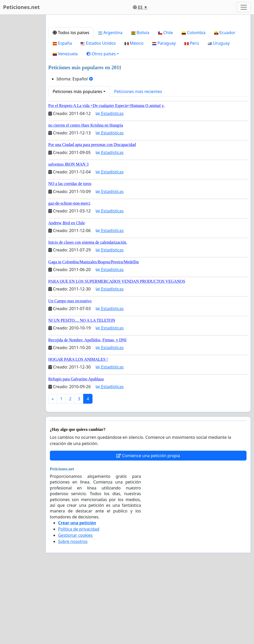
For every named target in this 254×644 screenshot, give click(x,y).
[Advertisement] (148, 59)
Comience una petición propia (148, 528)
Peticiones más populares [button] (78, 164)
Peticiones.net (21, 7)
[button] (103, 126)
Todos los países (71, 105)
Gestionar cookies (75, 608)
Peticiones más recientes (138, 164)
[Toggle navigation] (244, 7)
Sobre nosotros (73, 614)
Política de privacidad (79, 601)
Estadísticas (110, 186)
